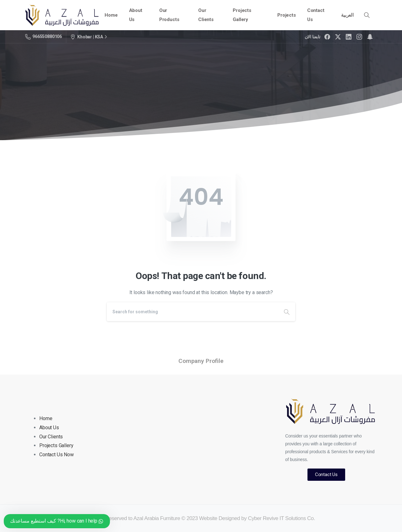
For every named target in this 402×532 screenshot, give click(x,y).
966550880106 (43, 37)
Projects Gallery (56, 445)
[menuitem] (347, 15)
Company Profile (201, 361)
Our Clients (51, 437)
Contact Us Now (57, 455)
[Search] (193, 312)
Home (46, 418)
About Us (49, 428)
